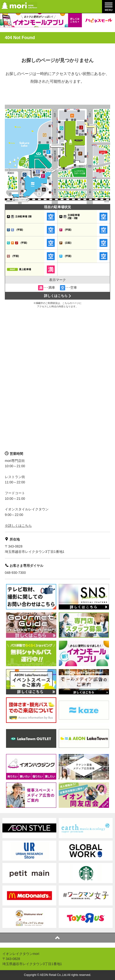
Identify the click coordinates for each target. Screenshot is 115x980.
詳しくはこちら (56, 296)
